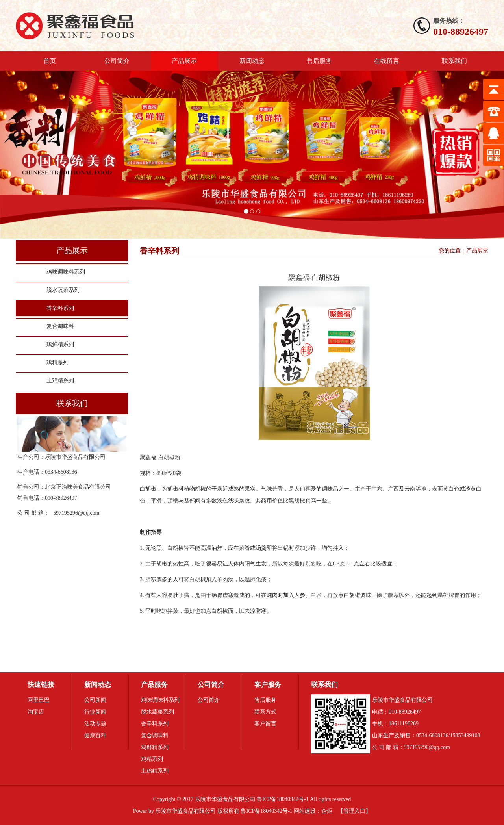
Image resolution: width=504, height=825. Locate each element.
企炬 (327, 811)
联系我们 (454, 61)
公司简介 (117, 61)
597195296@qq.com (76, 513)
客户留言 (265, 724)
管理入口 (354, 811)
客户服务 (268, 685)
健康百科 (95, 735)
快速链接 (41, 685)
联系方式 (265, 712)
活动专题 (95, 724)
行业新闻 (95, 712)
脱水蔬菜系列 (63, 290)
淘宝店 (36, 712)
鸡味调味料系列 (66, 272)
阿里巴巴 (39, 700)
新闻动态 (252, 61)
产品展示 (184, 61)
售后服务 (319, 61)
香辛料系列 (60, 308)
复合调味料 (60, 326)
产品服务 (154, 685)
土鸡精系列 (60, 381)
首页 (50, 61)
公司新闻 (95, 700)
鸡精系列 (57, 362)
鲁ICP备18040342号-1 (266, 811)
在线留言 (387, 61)
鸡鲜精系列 (60, 344)
